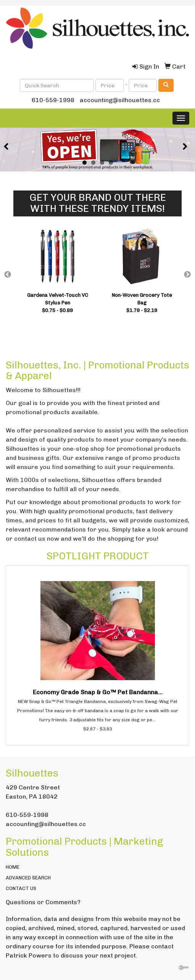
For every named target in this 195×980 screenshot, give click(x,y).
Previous (8, 275)
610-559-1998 (53, 100)
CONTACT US (21, 888)
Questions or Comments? (43, 902)
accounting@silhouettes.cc (120, 100)
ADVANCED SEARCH (28, 878)
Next (187, 275)
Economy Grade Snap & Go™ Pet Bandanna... (98, 692)
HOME (13, 867)
